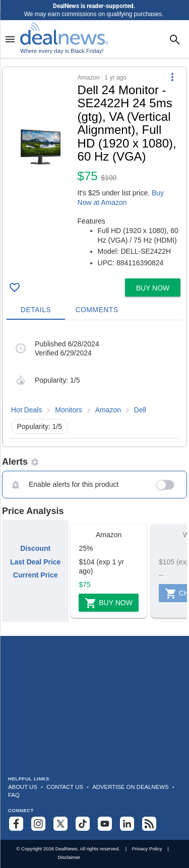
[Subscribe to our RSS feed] (149, 824)
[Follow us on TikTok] (83, 824)
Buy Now (109, 603)
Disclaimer (69, 857)
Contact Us (65, 787)
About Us (23, 787)
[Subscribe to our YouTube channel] (105, 824)
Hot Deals (26, 410)
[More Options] (172, 77)
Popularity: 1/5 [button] (40, 426)
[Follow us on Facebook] (16, 824)
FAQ (14, 795)
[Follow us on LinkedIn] (127, 824)
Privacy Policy (147, 849)
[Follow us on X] (60, 824)
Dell (140, 410)
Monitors (69, 410)
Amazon (108, 410)
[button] (94, 171)
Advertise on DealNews (130, 787)
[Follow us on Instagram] (38, 824)
